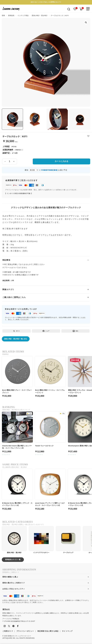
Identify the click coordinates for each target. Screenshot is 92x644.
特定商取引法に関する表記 (48, 631)
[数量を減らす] (5, 161)
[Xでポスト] (17, 331)
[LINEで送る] (75, 331)
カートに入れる (61, 161)
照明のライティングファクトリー (20, 636)
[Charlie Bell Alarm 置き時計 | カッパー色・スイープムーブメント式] (17, 431)
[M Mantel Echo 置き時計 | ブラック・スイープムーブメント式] (17, 488)
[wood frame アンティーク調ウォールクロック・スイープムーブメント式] (50, 488)
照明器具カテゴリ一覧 (13, 560)
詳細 (15, 147)
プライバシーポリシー (25, 631)
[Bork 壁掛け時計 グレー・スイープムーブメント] (17, 375)
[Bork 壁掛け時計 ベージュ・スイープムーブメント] (50, 375)
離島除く (19, 150)
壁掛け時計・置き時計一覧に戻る (16, 339)
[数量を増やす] (14, 161)
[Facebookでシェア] (46, 331)
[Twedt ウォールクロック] (50, 431)
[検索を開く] (69, 9)
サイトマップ (67, 631)
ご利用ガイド (8, 631)
